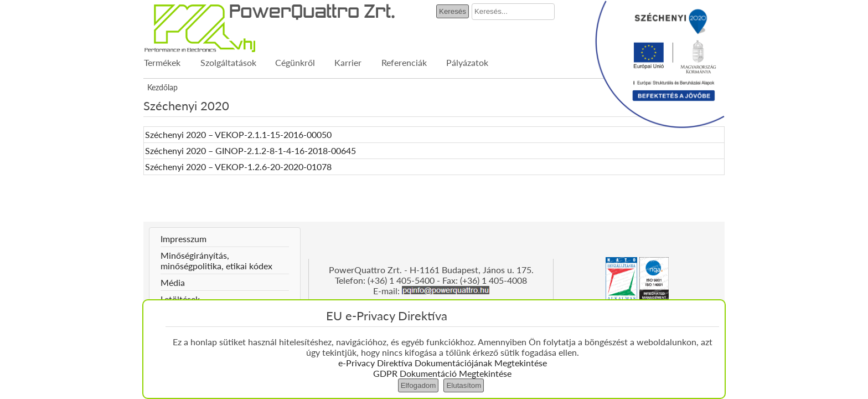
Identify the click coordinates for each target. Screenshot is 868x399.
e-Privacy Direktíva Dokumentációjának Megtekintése (443, 363)
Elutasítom (464, 385)
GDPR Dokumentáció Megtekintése (442, 373)
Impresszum (184, 239)
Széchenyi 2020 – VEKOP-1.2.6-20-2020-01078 (238, 167)
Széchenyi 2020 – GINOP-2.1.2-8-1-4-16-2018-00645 (250, 150)
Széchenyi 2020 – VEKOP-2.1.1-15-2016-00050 (238, 134)
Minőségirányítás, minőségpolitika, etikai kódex (216, 260)
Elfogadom (418, 385)
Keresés (453, 11)
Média (173, 282)
